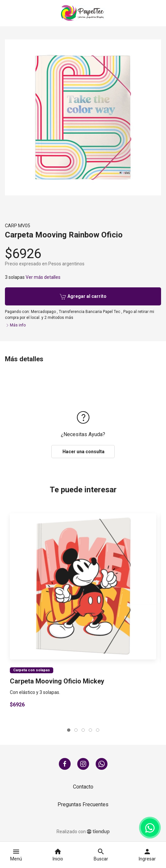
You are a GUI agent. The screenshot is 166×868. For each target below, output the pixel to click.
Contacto (83, 787)
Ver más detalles (43, 277)
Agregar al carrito (83, 297)
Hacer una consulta (83, 452)
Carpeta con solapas (32, 670)
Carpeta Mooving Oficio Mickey (57, 681)
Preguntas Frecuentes (83, 804)
